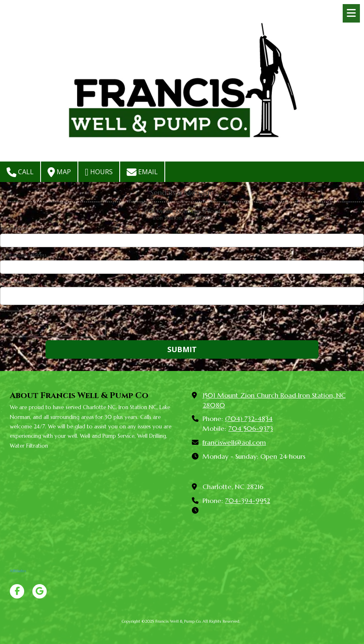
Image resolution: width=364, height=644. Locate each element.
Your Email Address (23, 255)
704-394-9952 (248, 501)
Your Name (14, 229)
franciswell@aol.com (234, 443)
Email (142, 172)
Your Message (17, 282)
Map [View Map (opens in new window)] (59, 172)
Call (20, 172)
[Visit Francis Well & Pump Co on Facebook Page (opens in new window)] (17, 591)
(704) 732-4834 (249, 419)
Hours (99, 172)
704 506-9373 (251, 429)
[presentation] (52, 324)
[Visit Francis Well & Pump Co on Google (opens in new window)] (40, 591)
